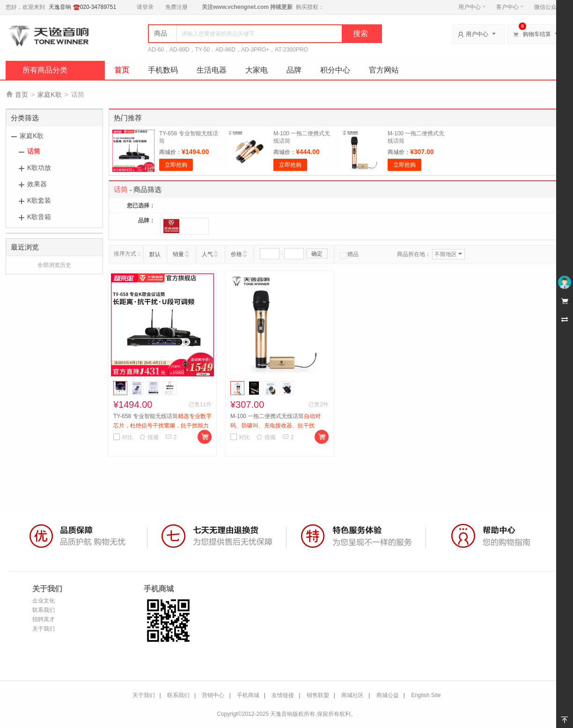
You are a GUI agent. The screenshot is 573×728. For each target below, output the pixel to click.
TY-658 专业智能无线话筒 (162, 426)
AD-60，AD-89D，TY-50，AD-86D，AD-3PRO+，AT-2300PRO (228, 50)
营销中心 (213, 695)
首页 (122, 70)
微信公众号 (548, 7)
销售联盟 (318, 695)
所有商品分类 (45, 70)
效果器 (37, 184)
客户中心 (510, 7)
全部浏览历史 (54, 265)
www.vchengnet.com (241, 7)
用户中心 (472, 7)
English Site (426, 695)
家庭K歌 (49, 95)
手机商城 (248, 695)
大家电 (257, 70)
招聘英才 (44, 619)
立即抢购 (176, 165)
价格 (236, 254)
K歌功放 (39, 168)
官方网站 (384, 70)
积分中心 (335, 70)
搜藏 (149, 437)
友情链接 (283, 695)
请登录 (145, 7)
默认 (155, 254)
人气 (207, 254)
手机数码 (163, 70)
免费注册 (176, 7)
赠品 (349, 254)
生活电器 (212, 70)
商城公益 (388, 695)
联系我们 (44, 610)
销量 (178, 254)
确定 (317, 254)
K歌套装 (39, 200)
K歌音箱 (39, 217)
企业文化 (44, 601)
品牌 (294, 70)
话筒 (34, 151)
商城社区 (353, 695)
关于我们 (44, 629)
